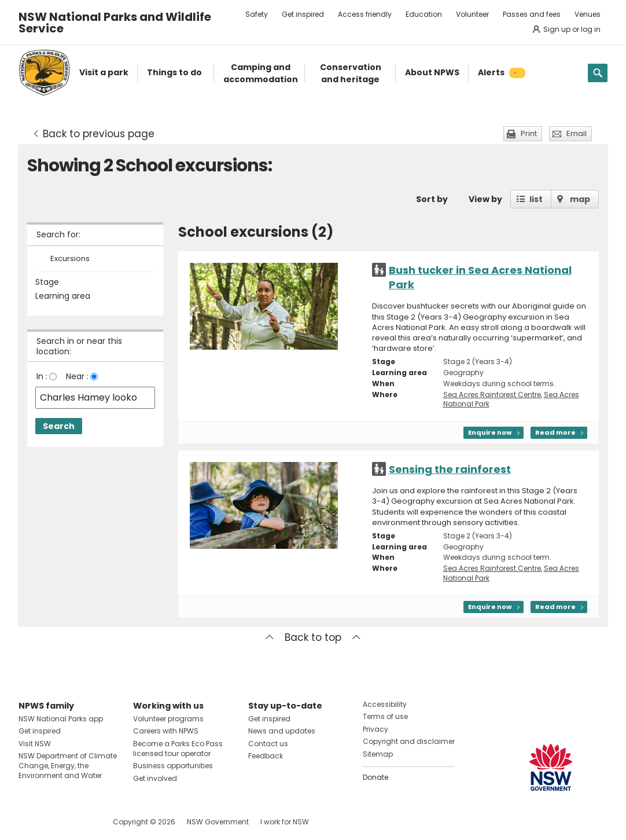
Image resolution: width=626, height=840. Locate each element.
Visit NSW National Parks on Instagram (54, 822)
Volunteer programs (168, 719)
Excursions (70, 259)
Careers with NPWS (166, 731)
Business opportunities (173, 766)
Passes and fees (532, 14)
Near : (77, 376)
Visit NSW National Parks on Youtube (79, 822)
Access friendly (365, 14)
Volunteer (472, 14)
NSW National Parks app (61, 719)
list (536, 199)
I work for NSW (285, 822)
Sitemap (378, 754)
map (580, 199)
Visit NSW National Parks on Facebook (29, 822)
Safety (257, 14)
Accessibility (385, 704)
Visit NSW (35, 744)
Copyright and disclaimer (409, 741)
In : (42, 376)
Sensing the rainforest (450, 469)
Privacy (375, 729)
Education (424, 14)
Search (59, 426)
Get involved (155, 778)
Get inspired (303, 14)
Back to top (313, 637)
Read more (555, 432)
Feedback (266, 756)
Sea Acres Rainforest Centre (492, 395)
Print (529, 133)
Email (577, 133)
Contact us (268, 744)
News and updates (282, 731)
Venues (588, 14)
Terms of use (385, 716)
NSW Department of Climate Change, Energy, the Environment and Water (68, 766)
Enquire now (490, 432)
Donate (375, 777)
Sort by (432, 199)
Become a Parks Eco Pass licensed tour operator (178, 749)
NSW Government (218, 822)
